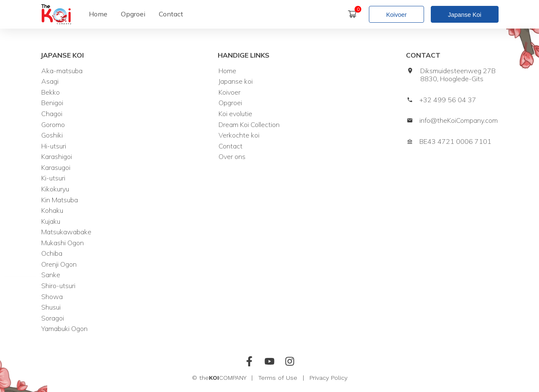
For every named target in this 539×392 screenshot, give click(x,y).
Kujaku (51, 221)
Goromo (53, 125)
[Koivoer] (400, 14)
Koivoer (396, 15)
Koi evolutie (235, 114)
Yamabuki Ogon (64, 329)
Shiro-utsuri (58, 286)
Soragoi (53, 318)
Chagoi (52, 114)
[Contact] (171, 14)
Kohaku (52, 211)
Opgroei (230, 103)
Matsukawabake (66, 232)
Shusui (51, 307)
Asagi (50, 81)
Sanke (51, 275)
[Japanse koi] (465, 14)
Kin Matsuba (60, 200)
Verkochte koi (239, 135)
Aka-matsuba (62, 71)
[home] (56, 14)
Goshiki (52, 135)
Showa (52, 297)
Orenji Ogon (59, 264)
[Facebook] (249, 363)
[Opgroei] (133, 14)
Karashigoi (57, 157)
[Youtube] (269, 363)
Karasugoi (56, 168)
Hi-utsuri (54, 146)
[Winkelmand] (355, 14)
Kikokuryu (55, 189)
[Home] (98, 14)
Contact (231, 146)
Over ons (232, 157)
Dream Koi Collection (249, 125)
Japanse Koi (465, 15)
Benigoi (52, 103)
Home (227, 71)
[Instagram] (290, 363)
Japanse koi (236, 81)
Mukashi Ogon (63, 243)
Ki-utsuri (53, 178)
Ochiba (52, 253)
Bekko (51, 92)
